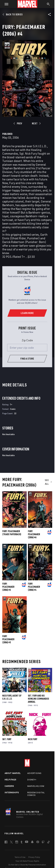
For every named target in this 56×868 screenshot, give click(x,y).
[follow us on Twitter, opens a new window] (11, 843)
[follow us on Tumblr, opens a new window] (22, 843)
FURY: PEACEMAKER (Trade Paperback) (12, 533)
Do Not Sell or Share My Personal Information (27, 865)
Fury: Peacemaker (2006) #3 (8, 639)
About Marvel (13, 773)
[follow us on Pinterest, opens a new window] (38, 842)
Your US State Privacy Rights (27, 861)
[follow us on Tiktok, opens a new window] (48, 843)
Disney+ (32, 780)
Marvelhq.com (36, 786)
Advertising (34, 773)
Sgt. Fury (7, 739)
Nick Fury (33, 739)
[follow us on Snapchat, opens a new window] (32, 842)
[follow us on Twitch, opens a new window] (43, 843)
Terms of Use (20, 857)
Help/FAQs (10, 780)
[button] (5, 4)
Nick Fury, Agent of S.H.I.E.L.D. (12, 697)
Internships (12, 793)
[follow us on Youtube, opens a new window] (27, 842)
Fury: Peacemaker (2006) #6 (34, 534)
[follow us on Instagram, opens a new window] (17, 843)
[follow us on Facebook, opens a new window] (6, 843)
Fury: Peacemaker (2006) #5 (8, 587)
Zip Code (27, 340)
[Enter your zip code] (27, 348)
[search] (48, 4)
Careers (9, 786)
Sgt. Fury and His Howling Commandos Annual (38, 699)
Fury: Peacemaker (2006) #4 (34, 587)
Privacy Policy (34, 857)
